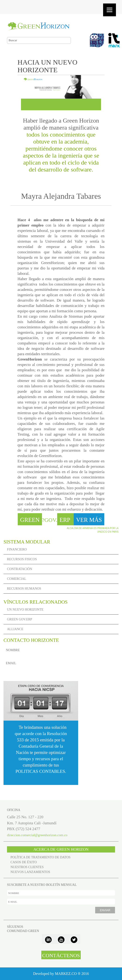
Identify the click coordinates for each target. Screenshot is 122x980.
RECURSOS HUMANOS (24, 589)
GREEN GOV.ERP (20, 619)
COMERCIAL (17, 579)
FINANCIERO (17, 549)
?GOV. (46, 520)
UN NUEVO (25, 610)
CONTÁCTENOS (61, 955)
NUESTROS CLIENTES (27, 867)
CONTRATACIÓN (20, 569)
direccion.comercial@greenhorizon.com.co (37, 835)
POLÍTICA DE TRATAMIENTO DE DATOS (40, 857)
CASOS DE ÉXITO (24, 862)
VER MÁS (89, 520)
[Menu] (110, 10)
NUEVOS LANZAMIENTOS (30, 872)
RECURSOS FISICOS (22, 559)
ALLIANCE (15, 629)
